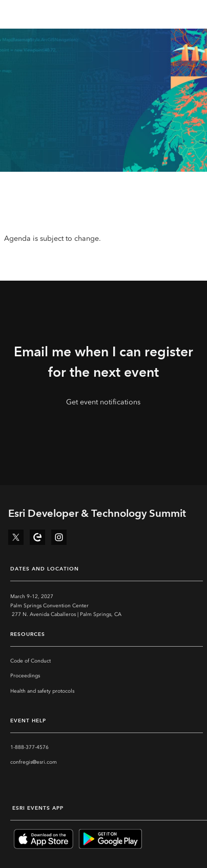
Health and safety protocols (42, 691)
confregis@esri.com (34, 762)
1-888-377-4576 (29, 747)
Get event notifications (103, 402)
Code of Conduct (30, 661)
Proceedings (25, 676)
